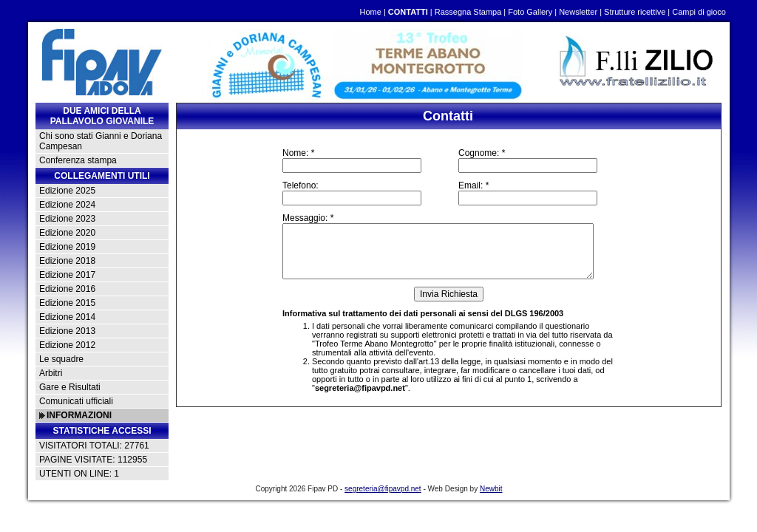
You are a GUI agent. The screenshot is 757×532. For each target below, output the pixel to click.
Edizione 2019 (67, 247)
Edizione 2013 (67, 331)
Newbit (491, 489)
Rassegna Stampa (468, 12)
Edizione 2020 (67, 233)
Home (370, 12)
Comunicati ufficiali (76, 401)
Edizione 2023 (67, 219)
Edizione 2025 (67, 191)
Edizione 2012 (67, 345)
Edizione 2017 (67, 275)
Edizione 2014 (67, 317)
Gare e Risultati (70, 387)
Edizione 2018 (67, 261)
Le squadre (61, 359)
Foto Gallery (530, 12)
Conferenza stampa (78, 160)
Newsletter (578, 12)
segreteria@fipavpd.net (360, 388)
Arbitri (51, 373)
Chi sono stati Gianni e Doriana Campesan (101, 141)
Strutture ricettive (635, 12)
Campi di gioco (699, 12)
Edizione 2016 (67, 289)
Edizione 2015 (67, 303)
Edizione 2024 (67, 205)
